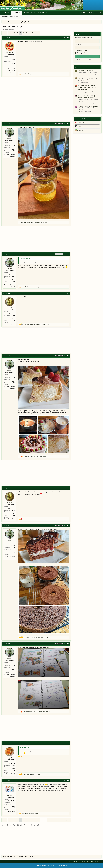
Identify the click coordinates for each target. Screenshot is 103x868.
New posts (5, 17)
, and (32, 774)
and (27, 74)
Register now (94, 59)
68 (20, 33)
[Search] (98, 13)
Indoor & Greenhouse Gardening (87, 73)
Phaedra (5, 29)
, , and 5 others (35, 457)
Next (36, 33)
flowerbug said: (24, 748)
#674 (68, 293)
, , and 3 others (34, 223)
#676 (68, 488)
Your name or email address (83, 38)
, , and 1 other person (35, 287)
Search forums (14, 17)
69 (23, 33)
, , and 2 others (34, 519)
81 (32, 33)
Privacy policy (86, 862)
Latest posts (82, 66)
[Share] (65, 38)
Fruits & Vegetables (83, 92)
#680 (68, 781)
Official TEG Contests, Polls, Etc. (87, 103)
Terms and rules (76, 862)
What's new (29, 13)
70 (26, 33)
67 (17, 33)
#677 (68, 525)
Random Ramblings (83, 82)
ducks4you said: (24, 259)
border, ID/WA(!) (11, 774)
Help (92, 862)
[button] (34, 13)
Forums (17, 13)
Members (42, 13)
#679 (68, 743)
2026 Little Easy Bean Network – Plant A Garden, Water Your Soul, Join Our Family (88, 87)
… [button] (11, 33)
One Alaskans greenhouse (86, 70)
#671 (68, 38)
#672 (68, 124)
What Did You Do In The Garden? (88, 106)
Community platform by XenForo (51, 866)
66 (14, 33)
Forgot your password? (82, 50)
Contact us (67, 862)
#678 (68, 644)
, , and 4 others (36, 324)
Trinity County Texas (10, 324)
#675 (68, 356)
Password (78, 44)
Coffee (80, 77)
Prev (5, 33)
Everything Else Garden (84, 111)
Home (7, 13)
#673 (68, 254)
